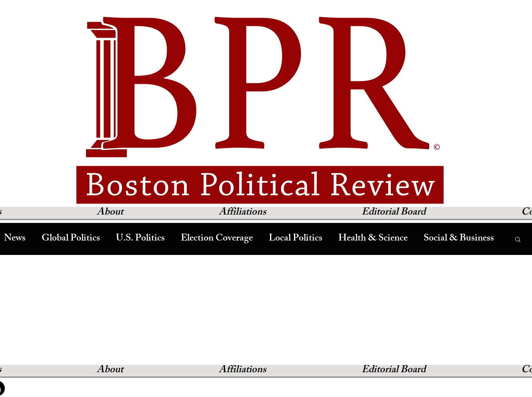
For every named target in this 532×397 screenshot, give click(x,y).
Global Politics (71, 239)
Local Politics (296, 239)
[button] (518, 240)
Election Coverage (217, 239)
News (15, 239)
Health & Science (373, 239)
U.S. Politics (140, 239)
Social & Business (459, 239)
